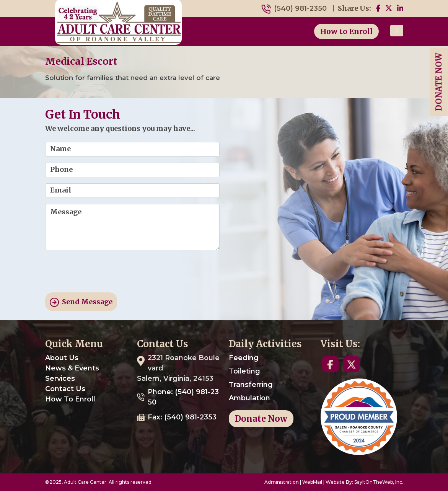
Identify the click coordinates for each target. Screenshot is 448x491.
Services (60, 378)
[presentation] (103, 271)
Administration (282, 482)
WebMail (312, 482)
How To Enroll (70, 399)
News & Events (72, 368)
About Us (62, 358)
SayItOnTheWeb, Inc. (379, 482)
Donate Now (439, 82)
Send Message (81, 302)
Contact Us (65, 389)
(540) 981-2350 (300, 8)
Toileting (244, 371)
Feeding (244, 358)
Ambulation (249, 398)
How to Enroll (346, 31)
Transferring (251, 385)
